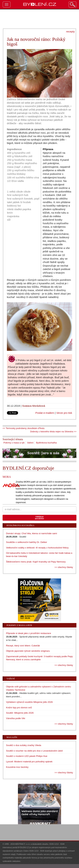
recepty (70, 31)
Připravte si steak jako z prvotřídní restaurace (29, 633)
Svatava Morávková (34, 406)
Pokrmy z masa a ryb (14, 443)
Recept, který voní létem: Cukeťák (23, 646)
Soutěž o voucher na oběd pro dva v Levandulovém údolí (34, 751)
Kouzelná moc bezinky (17, 767)
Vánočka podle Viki (16, 718)
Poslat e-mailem (45, 413)
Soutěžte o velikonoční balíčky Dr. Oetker (27, 542)
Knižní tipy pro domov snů (19, 708)
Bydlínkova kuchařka (46, 443)
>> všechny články (64, 567)
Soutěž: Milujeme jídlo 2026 (20, 713)
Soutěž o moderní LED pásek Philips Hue (27, 756)
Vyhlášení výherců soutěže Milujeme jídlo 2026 (29, 702)
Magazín (12, 737)
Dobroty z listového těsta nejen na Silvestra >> (53, 432)
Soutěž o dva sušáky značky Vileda (24, 745)
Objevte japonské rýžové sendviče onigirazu (28, 651)
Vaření (30, 443)
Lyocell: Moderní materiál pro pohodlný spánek (29, 762)
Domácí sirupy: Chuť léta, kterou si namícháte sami (31, 533)
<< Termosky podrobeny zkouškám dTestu (24, 428)
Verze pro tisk (64, 413)
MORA (7, 477)
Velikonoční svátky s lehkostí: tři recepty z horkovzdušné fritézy (37, 548)
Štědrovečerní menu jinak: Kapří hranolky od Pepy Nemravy (36, 562)
